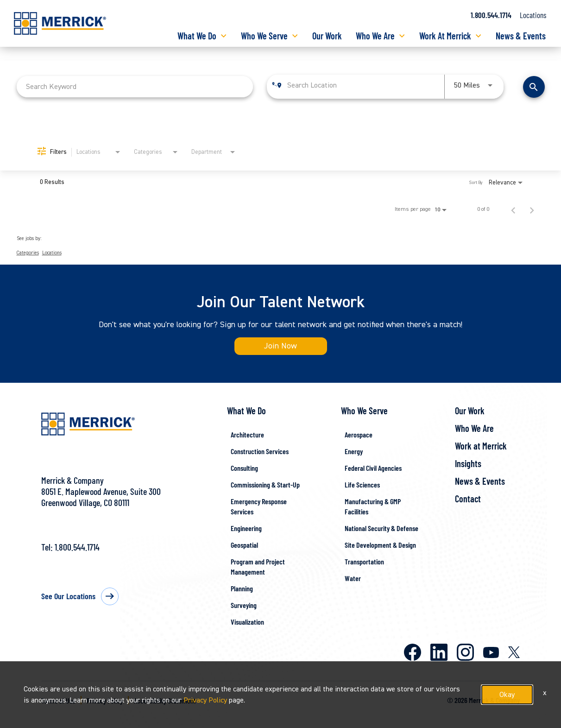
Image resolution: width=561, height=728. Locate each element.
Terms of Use (58, 700)
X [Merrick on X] (514, 652)
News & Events (521, 36)
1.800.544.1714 (77, 547)
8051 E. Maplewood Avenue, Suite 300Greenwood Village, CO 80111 (101, 497)
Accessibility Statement (165, 700)
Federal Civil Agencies (373, 468)
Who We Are (375, 36)
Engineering (246, 528)
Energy (354, 451)
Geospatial (244, 545)
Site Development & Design (380, 545)
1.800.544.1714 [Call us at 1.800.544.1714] (491, 15)
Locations (533, 15)
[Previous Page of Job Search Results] (513, 209)
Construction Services (260, 451)
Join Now (280, 346)
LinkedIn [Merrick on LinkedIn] (439, 652)
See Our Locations (68, 596)
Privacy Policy (105, 700)
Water (353, 578)
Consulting (244, 468)
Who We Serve (264, 36)
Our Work (327, 36)
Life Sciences (362, 484)
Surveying (244, 605)
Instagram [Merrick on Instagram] (465, 652)
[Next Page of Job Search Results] (532, 209)
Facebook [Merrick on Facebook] (413, 652)
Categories (28, 253)
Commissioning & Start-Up (265, 484)
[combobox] (135, 86)
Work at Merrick (481, 446)
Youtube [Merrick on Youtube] (491, 652)
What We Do (197, 36)
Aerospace (359, 434)
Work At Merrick (445, 36)
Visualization (247, 622)
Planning (242, 588)
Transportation (364, 561)
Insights (468, 463)
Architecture (247, 434)
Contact (468, 499)
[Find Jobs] (534, 87)
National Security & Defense (381, 528)
